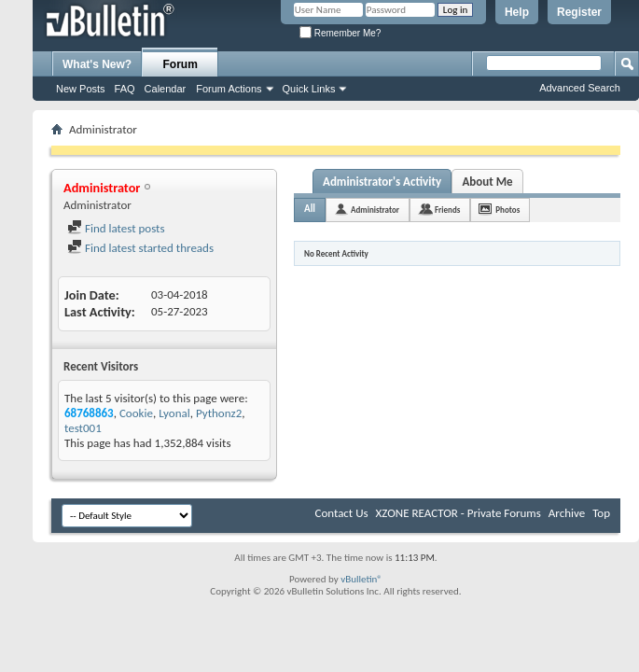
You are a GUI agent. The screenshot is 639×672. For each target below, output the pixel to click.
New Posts (81, 89)
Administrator (375, 210)
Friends (447, 210)
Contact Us (341, 513)
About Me (487, 182)
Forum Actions (229, 89)
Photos (507, 210)
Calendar (166, 89)
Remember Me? (340, 33)
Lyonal (174, 413)
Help (517, 12)
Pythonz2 (219, 413)
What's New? (97, 64)
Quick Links (309, 89)
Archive (567, 513)
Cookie (136, 413)
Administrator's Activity (382, 182)
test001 (83, 428)
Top (601, 513)
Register (579, 12)
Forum (181, 64)
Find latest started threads (140, 248)
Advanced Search (580, 88)
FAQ (125, 89)
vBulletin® (361, 579)
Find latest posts (116, 228)
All (310, 209)
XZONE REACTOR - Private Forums (458, 513)
